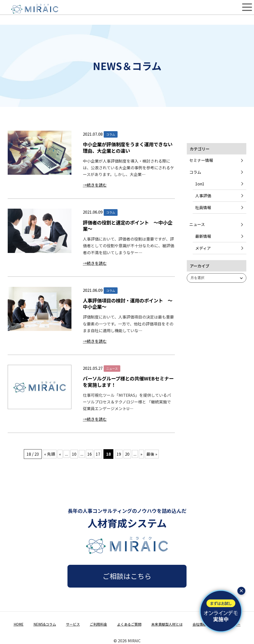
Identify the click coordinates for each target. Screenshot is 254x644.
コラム (195, 172)
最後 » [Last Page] (152, 454)
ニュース (197, 224)
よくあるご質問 (129, 624)
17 (98, 454)
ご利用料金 (98, 624)
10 (74, 454)
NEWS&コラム (45, 624)
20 (127, 454)
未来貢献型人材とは (167, 624)
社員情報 (203, 207)
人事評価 (203, 196)
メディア (203, 248)
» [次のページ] (141, 454)
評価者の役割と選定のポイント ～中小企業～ (128, 226)
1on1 (200, 184)
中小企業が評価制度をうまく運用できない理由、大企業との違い (128, 147)
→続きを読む (95, 185)
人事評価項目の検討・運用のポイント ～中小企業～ (128, 304)
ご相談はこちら (127, 576)
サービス (73, 624)
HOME (19, 624)
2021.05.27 (93, 368)
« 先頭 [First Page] (50, 454)
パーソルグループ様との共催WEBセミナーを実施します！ (128, 382)
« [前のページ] (60, 454)
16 (90, 454)
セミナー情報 (201, 160)
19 (119, 454)
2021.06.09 (93, 212)
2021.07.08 (93, 134)
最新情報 (203, 236)
